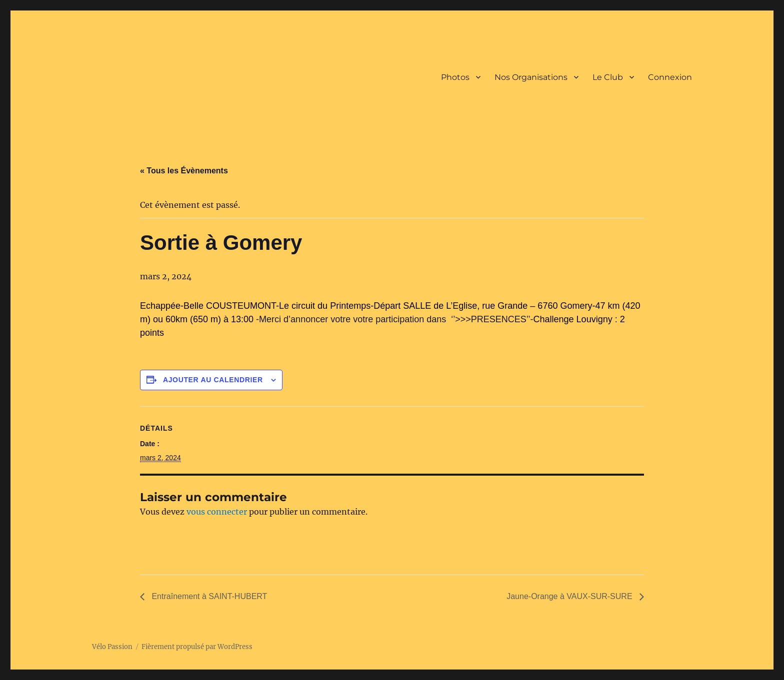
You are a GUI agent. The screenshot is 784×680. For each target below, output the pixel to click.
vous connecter (217, 512)
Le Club (608, 77)
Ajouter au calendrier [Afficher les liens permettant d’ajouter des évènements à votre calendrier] (213, 380)
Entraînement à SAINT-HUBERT (208, 596)
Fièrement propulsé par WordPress (197, 647)
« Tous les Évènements (184, 171)
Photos (455, 77)
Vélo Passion (112, 647)
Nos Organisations (531, 77)
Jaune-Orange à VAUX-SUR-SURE (570, 596)
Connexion (670, 77)
